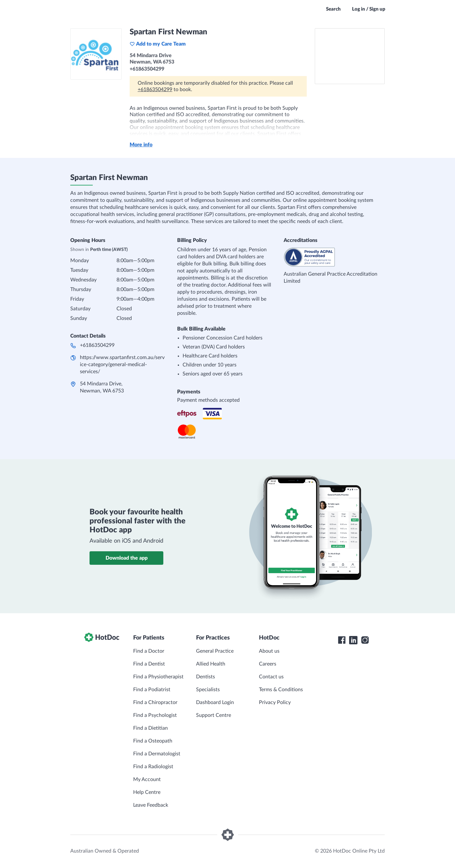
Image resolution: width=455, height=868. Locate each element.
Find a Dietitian (150, 728)
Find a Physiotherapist (158, 677)
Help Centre (147, 792)
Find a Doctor (149, 651)
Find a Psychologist (155, 715)
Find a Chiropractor (155, 702)
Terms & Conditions (281, 690)
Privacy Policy (275, 702)
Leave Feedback (151, 805)
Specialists (208, 690)
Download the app (127, 558)
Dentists (206, 677)
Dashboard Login (215, 702)
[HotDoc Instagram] (365, 640)
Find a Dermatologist (157, 754)
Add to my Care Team (158, 44)
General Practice (215, 651)
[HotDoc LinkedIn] (353, 640)
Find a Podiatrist (152, 690)
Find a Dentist (149, 664)
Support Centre (214, 715)
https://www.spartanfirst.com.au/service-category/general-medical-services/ (122, 365)
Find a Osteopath (153, 741)
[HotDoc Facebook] (342, 640)
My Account (147, 779)
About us (269, 651)
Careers (268, 664)
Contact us (271, 677)
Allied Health (211, 664)
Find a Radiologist (153, 767)
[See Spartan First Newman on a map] (350, 56)
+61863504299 (155, 90)
